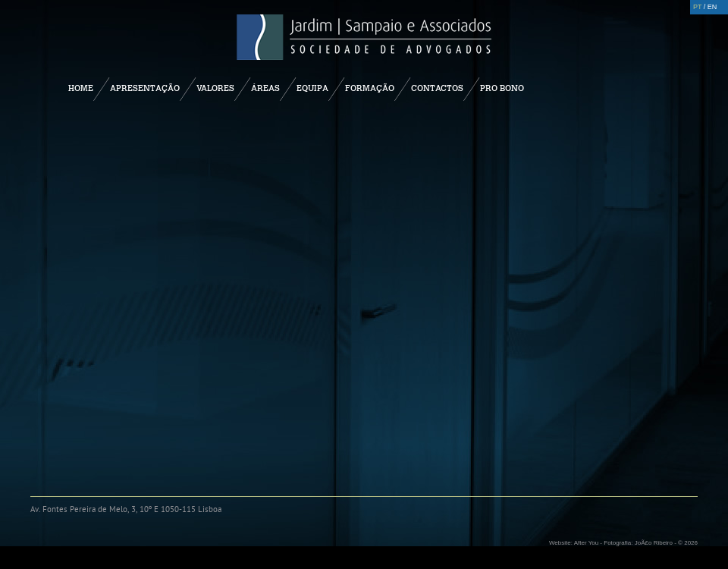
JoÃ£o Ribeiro (654, 543)
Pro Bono (502, 88)
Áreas (265, 88)
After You (586, 543)
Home (81, 88)
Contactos (437, 88)
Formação (370, 88)
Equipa (312, 88)
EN (712, 7)
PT (697, 7)
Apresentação (145, 88)
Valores (215, 88)
